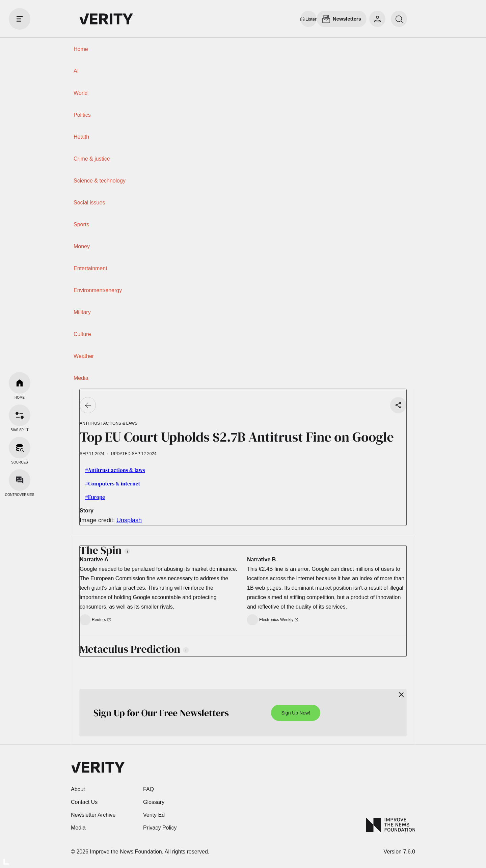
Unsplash (129, 520)
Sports (81, 225)
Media (81, 378)
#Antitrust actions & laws (115, 470)
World (81, 93)
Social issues (89, 203)
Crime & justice (92, 159)
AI (76, 71)
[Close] (401, 695)
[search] (399, 19)
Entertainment (90, 268)
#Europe (95, 497)
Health (81, 137)
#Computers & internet (113, 483)
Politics (82, 115)
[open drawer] (20, 19)
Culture (82, 334)
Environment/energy (98, 290)
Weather (84, 356)
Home (81, 49)
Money (82, 246)
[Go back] (88, 405)
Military (82, 312)
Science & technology (100, 181)
